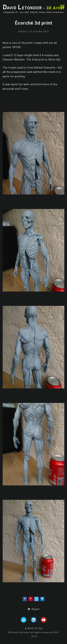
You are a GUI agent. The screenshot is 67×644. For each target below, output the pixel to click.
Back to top (34, 628)
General (23, 32)
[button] (33, 609)
